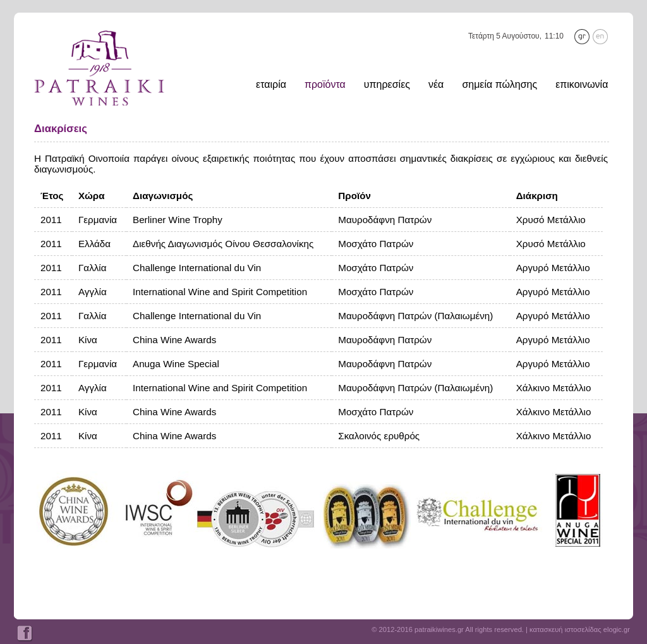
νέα (436, 84)
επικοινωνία (582, 84)
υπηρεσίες (387, 84)
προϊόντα (325, 84)
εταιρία (271, 84)
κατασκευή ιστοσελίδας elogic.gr (580, 629)
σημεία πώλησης (499, 84)
